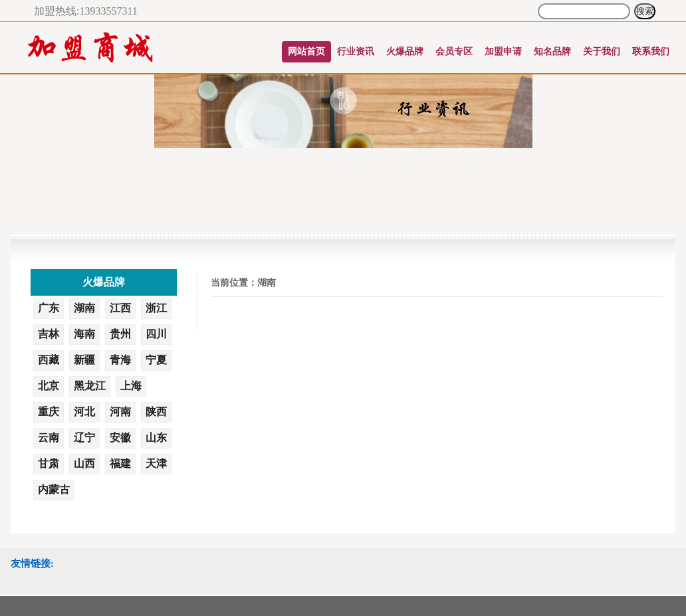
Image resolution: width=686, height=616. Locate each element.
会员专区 (454, 51)
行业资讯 (356, 51)
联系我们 (651, 51)
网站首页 (306, 51)
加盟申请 (503, 51)
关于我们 (602, 51)
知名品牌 (552, 51)
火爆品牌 (405, 51)
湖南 (267, 283)
